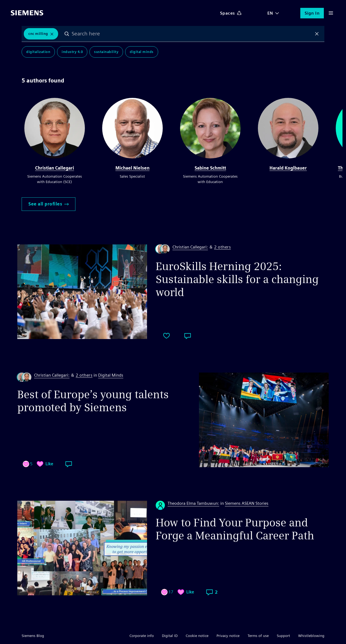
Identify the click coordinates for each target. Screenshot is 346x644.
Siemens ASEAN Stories (247, 503)
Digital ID (170, 636)
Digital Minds (142, 52)
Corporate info (142, 636)
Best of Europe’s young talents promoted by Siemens (93, 401)
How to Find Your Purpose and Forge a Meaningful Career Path (235, 529)
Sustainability (106, 52)
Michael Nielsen (132, 168)
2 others (222, 247)
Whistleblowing (311, 636)
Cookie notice (197, 636)
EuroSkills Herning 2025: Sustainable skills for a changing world (237, 279)
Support (283, 636)
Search (67, 34)
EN (270, 13)
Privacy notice (228, 636)
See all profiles (49, 204)
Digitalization (38, 52)
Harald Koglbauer (288, 168)
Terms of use (258, 636)
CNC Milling (38, 34)
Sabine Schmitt (210, 168)
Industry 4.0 (72, 52)
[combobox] (192, 34)
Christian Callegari (55, 168)
